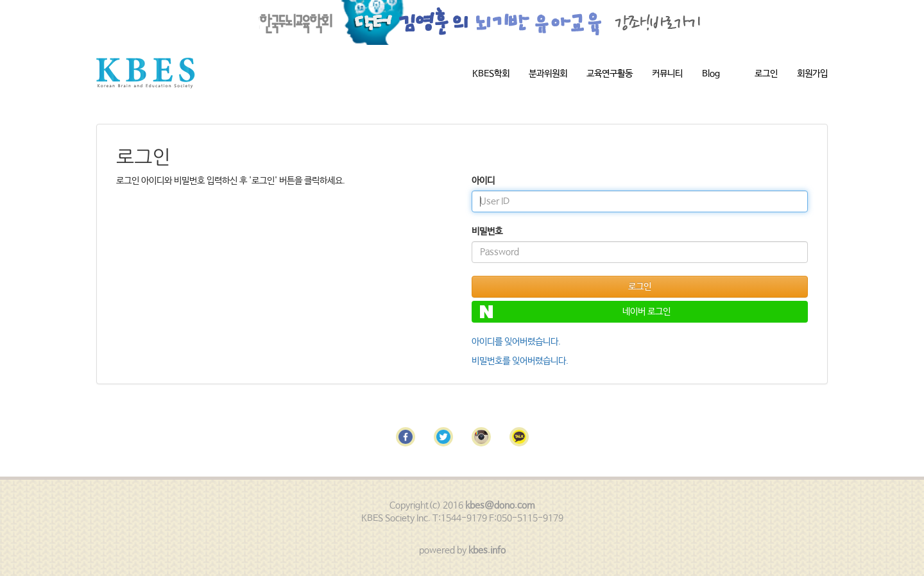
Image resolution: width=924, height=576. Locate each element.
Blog (711, 74)
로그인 (766, 74)
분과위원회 (548, 74)
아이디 (483, 181)
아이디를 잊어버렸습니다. (516, 342)
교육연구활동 (610, 74)
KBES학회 (491, 74)
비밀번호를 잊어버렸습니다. (520, 361)
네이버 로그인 (575, 312)
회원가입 (812, 74)
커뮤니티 (667, 74)
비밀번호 (487, 232)
